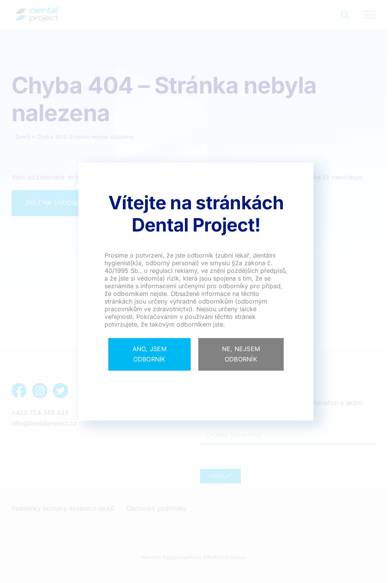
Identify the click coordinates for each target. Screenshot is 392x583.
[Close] (149, 354)
